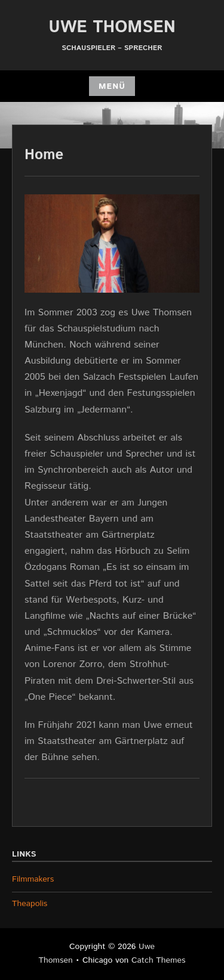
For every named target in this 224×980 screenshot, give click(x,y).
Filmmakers (33, 879)
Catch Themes (159, 960)
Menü (112, 86)
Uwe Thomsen (112, 27)
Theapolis (30, 904)
